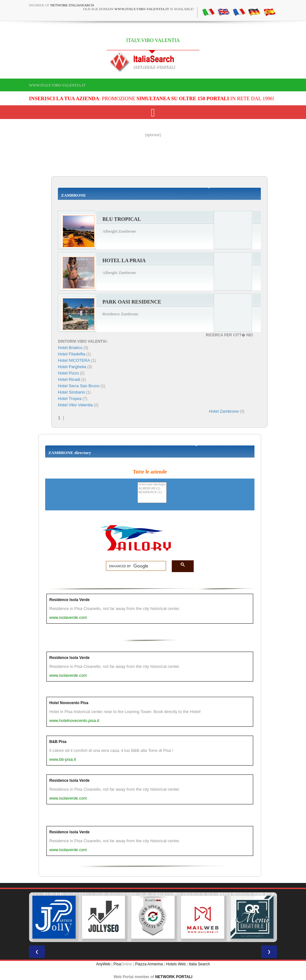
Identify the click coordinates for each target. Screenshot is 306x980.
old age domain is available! (139, 9)
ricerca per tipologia (152, 484)
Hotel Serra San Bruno (79, 386)
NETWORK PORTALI (174, 977)
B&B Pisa (58, 742)
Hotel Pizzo (68, 373)
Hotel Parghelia (72, 367)
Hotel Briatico (70, 348)
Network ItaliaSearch (72, 5)
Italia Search (199, 964)
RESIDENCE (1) (152, 492)
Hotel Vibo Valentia (75, 405)
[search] (134, 566)
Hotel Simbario (71, 392)
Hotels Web (176, 964)
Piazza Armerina (149, 964)
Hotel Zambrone (224, 411)
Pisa (117, 964)
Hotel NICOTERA (74, 360)
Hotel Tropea (70, 399)
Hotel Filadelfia (72, 354)
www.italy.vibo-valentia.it (57, 85)
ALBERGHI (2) (152, 489)
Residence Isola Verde (70, 600)
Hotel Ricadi (69, 379)
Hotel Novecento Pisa (69, 703)
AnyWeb (103, 964)
